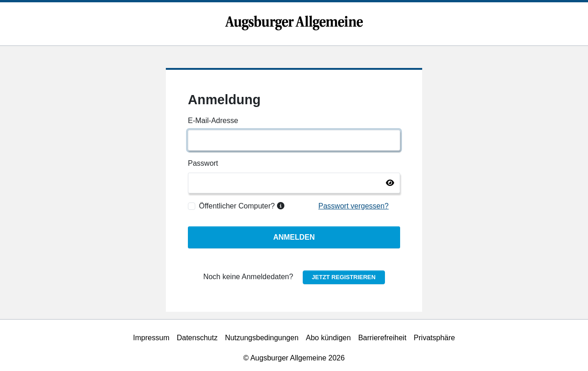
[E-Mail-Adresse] (294, 140)
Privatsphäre (435, 338)
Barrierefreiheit (382, 338)
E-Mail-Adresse (213, 121)
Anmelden (294, 237)
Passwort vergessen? (353, 206)
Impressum (151, 338)
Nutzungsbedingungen (262, 338)
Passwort (203, 163)
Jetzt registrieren (344, 277)
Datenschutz (197, 338)
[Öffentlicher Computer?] (192, 206)
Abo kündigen (328, 338)
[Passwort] (294, 183)
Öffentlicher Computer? (242, 206)
